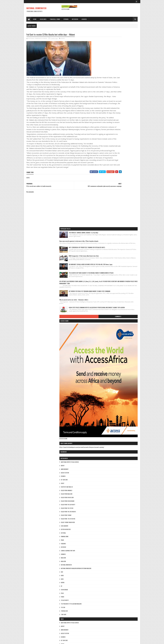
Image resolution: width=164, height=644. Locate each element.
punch (107, 446)
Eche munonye (109, 375)
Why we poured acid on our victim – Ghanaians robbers (119, 141)
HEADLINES (108, 393)
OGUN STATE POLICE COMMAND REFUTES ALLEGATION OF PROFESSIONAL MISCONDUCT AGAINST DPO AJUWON (125, 152)
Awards (84, 19)
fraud (107, 390)
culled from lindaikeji (111, 340)
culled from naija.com (111, 343)
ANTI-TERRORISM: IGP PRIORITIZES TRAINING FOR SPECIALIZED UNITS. (125, 63)
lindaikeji (108, 404)
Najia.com (108, 411)
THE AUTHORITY (110, 450)
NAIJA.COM (108, 407)
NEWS (63, 39)
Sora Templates (37, 641)
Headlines (43, 19)
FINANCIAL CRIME (110, 386)
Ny (106, 436)
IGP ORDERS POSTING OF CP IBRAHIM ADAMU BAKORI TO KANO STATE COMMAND (125, 129)
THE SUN (108, 457)
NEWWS (108, 432)
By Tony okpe (109, 329)
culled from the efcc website (113, 361)
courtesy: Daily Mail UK (112, 336)
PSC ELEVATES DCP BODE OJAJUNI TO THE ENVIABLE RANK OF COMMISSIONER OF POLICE (125, 102)
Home (35, 19)
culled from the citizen (112, 358)
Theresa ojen (109, 460)
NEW (107, 421)
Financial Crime (55, 19)
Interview (75, 19)
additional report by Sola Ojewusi (115, 312)
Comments (129, 164)
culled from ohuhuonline (113, 351)
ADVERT (108, 315)
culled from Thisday (111, 365)
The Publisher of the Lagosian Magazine (116, 453)
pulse (107, 443)
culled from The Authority (113, 354)
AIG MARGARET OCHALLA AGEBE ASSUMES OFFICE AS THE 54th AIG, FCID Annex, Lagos (125, 89)
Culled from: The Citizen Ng (113, 368)
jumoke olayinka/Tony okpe (113, 400)
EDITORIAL (108, 382)
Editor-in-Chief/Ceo (111, 379)
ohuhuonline (109, 439)
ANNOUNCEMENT (110, 319)
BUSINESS (108, 326)
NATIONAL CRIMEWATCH (36, 8)
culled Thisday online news (113, 372)
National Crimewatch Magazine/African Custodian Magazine (121, 418)
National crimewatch (111, 414)
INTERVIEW (108, 397)
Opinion (66, 19)
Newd (107, 425)
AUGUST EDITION (110, 322)
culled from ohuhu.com (112, 347)
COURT (107, 333)
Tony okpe (108, 464)
